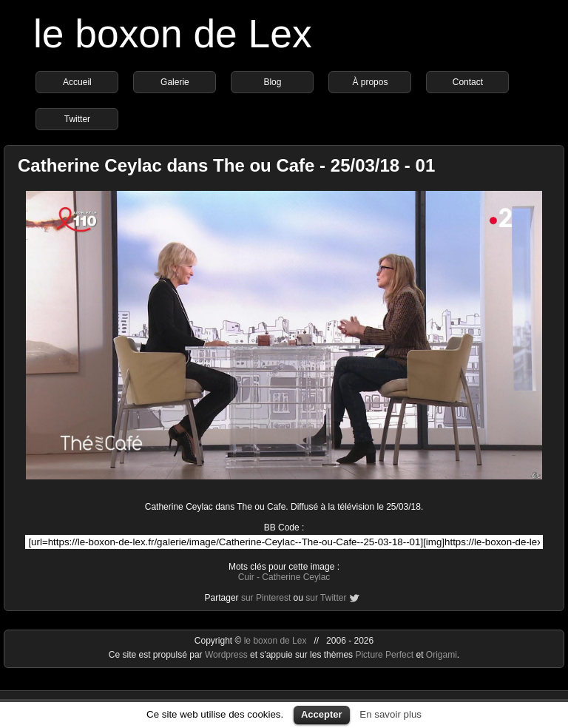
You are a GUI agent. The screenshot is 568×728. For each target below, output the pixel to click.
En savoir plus (390, 714)
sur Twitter (326, 598)
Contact (468, 82)
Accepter (322, 714)
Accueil (77, 82)
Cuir (246, 577)
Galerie (175, 82)
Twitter (77, 119)
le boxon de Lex (173, 34)
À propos (370, 82)
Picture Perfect (384, 655)
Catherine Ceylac (296, 577)
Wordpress (227, 655)
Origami (442, 655)
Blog (272, 82)
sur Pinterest (266, 598)
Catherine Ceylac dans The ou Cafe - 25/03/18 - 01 (226, 165)
